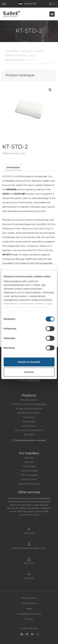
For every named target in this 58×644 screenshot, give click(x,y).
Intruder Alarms (29, 400)
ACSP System (29, 426)
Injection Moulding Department (29, 548)
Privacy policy (29, 598)
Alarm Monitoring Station (29, 430)
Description (13, 167)
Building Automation (29, 413)
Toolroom (29, 563)
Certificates (29, 466)
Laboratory (29, 533)
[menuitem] (52, 4)
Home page (11, 51)
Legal (29, 608)
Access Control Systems (29, 408)
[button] (52, 14)
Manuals (29, 458)
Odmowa (29, 372)
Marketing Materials (29, 484)
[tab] (13, 167)
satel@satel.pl (33, 380)
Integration (29, 417)
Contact (29, 619)
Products (27, 51)
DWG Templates (29, 475)
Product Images (29, 471)
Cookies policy (29, 603)
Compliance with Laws (29, 614)
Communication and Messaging (29, 404)
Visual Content (29, 479)
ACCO (32, 56)
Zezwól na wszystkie (29, 362)
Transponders (14, 60)
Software (29, 462)
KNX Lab (29, 578)
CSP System (29, 422)
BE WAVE (29, 435)
